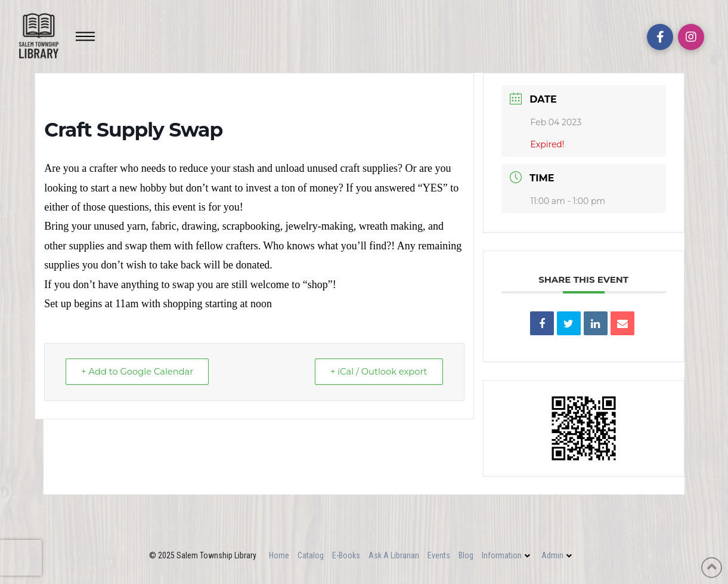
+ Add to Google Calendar (140, 372)
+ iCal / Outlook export (376, 372)
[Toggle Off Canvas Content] (85, 36)
